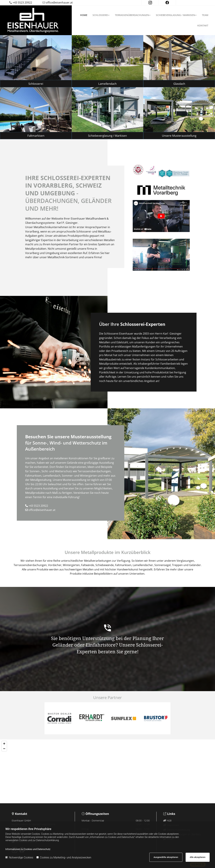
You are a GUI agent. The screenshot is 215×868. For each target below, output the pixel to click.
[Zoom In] (4, 744)
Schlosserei (100, 15)
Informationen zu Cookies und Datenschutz (28, 849)
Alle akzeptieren (198, 857)
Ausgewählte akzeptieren (166, 857)
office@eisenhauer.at (59, 3)
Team (205, 15)
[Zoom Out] (4, 749)
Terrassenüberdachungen (132, 15)
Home (84, 15)
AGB (167, 821)
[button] (36, 84)
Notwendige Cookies (19, 857)
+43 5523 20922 (38, 506)
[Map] (107, 771)
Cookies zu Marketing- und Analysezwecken (64, 857)
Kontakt (203, 25)
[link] (103, 15)
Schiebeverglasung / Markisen (175, 15)
